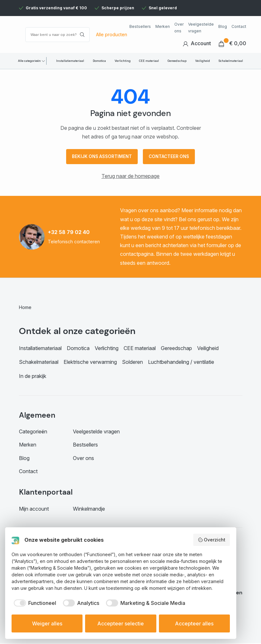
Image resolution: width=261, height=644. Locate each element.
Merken (163, 26)
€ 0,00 (232, 43)
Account (197, 43)
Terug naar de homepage (130, 177)
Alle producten (112, 34)
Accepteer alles (194, 623)
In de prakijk (33, 377)
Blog (223, 26)
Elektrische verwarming (90, 363)
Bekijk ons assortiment (100, 157)
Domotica (99, 61)
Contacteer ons (171, 157)
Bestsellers (140, 26)
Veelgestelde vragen (201, 27)
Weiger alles (47, 623)
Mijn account (34, 510)
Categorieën (33, 433)
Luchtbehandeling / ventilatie (181, 363)
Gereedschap (177, 61)
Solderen (132, 363)
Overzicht (212, 540)
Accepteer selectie (121, 623)
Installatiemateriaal (70, 61)
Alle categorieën (29, 61)
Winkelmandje (89, 510)
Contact (239, 26)
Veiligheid (203, 61)
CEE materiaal (149, 61)
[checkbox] (34, 603)
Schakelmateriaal (231, 61)
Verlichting (123, 61)
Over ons (179, 27)
